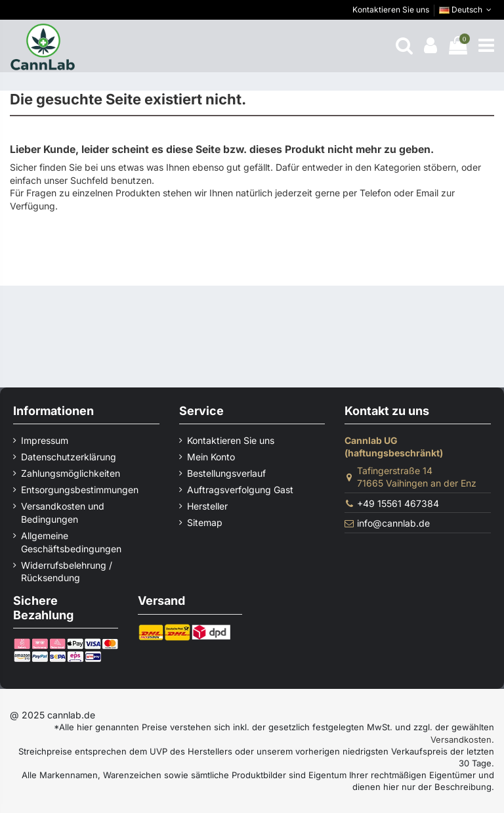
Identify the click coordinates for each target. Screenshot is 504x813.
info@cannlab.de (393, 523)
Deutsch (467, 10)
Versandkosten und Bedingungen (63, 513)
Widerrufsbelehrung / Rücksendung (67, 572)
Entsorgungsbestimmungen (80, 490)
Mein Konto (211, 457)
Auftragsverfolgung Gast (240, 490)
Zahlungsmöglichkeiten (71, 473)
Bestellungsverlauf (226, 473)
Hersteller (207, 506)
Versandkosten (461, 739)
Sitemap (205, 522)
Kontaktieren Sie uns (391, 10)
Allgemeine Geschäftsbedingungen (71, 542)
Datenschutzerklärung (69, 457)
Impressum (45, 440)
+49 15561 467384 (398, 503)
